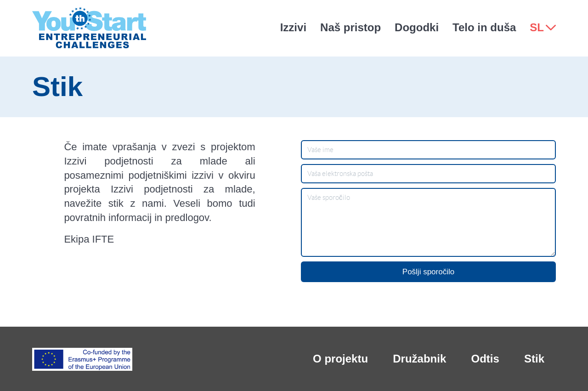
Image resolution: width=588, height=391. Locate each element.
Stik (534, 359)
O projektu (340, 359)
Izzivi (293, 27)
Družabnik (419, 359)
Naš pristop (351, 27)
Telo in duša (484, 27)
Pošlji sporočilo (428, 272)
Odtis (485, 359)
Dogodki (417, 27)
